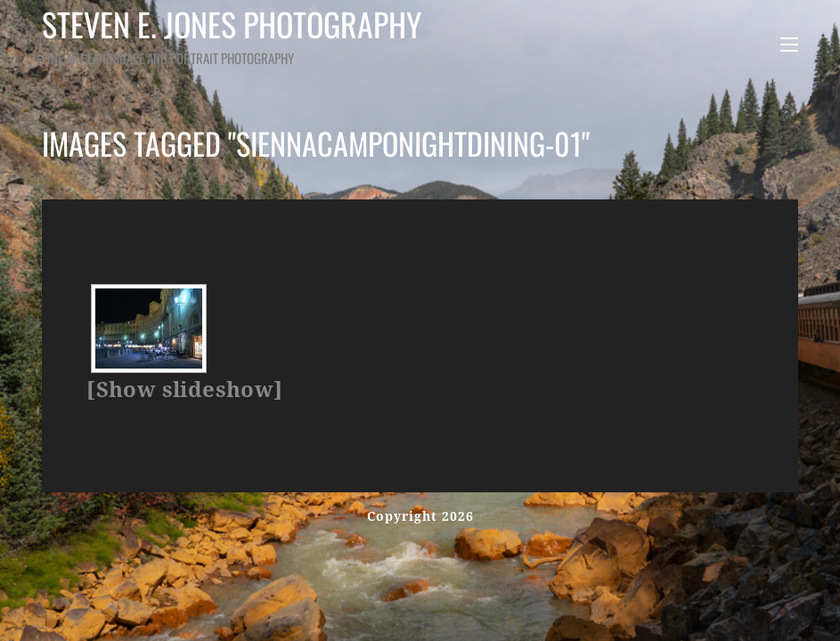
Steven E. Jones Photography (262, 34)
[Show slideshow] (184, 390)
